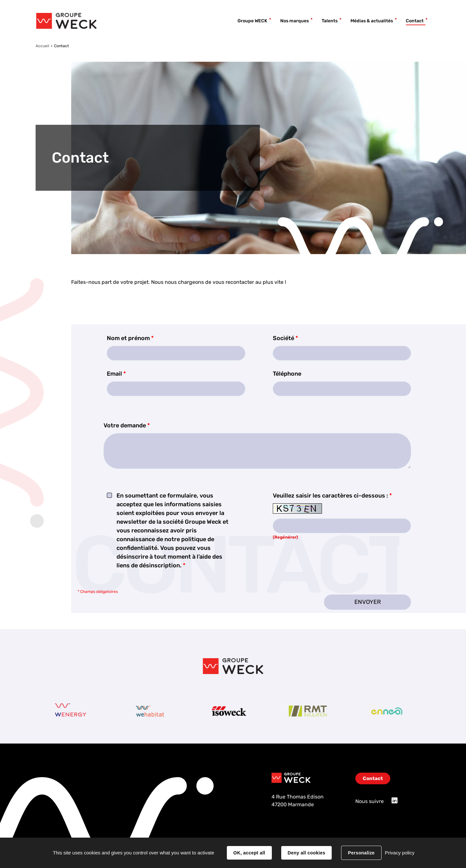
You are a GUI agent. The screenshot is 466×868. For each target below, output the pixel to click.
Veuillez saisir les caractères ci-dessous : (332, 496)
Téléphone (287, 374)
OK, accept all (249, 853)
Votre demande (127, 425)
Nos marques (294, 21)
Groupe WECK (252, 21)
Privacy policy (400, 853)
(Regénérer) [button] (285, 537)
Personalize (361, 853)
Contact (415, 21)
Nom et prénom (130, 338)
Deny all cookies (306, 853)
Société (285, 338)
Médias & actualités (372, 21)
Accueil (42, 46)
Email (116, 374)
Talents (330, 21)
